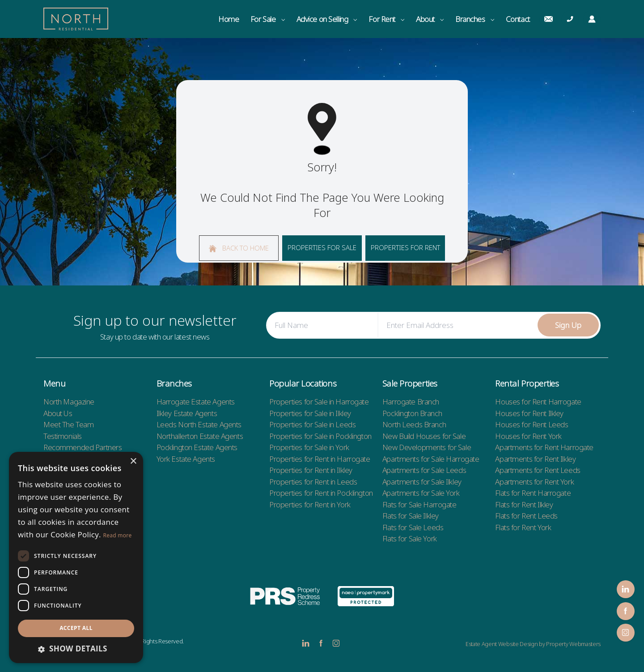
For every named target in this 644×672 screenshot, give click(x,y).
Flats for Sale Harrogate (419, 504)
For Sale (268, 19)
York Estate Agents (186, 459)
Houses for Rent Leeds (532, 424)
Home (229, 19)
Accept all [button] (76, 628)
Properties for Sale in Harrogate (319, 402)
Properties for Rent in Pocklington (321, 493)
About (430, 19)
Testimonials (63, 436)
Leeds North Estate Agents (199, 424)
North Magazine (69, 402)
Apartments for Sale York (421, 493)
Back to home (239, 248)
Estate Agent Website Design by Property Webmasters (533, 644)
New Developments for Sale (427, 447)
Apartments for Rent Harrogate (544, 447)
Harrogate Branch (411, 402)
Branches (475, 19)
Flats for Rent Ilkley (524, 504)
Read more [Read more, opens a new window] (118, 535)
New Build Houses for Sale (424, 436)
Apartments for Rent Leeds (538, 470)
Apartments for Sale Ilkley (422, 482)
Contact (518, 19)
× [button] (133, 461)
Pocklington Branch (412, 413)
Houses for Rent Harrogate (538, 402)
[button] (76, 649)
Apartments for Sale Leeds (424, 470)
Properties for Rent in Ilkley (311, 470)
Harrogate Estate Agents (196, 402)
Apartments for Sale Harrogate (431, 459)
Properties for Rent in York (310, 504)
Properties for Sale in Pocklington (320, 436)
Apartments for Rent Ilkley (535, 459)
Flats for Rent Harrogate (533, 493)
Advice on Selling (327, 19)
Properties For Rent (405, 247)
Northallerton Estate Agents (200, 436)
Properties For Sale (322, 247)
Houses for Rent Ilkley (529, 413)
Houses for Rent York (528, 436)
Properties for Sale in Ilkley (310, 413)
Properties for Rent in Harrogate (320, 459)
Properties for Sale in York (309, 447)
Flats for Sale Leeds (413, 527)
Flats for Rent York (523, 527)
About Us (58, 413)
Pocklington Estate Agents (197, 447)
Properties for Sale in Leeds (312, 424)
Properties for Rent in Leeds (313, 482)
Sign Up (568, 325)
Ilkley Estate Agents (187, 413)
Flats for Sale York (410, 538)
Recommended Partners (83, 447)
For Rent (386, 19)
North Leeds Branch (414, 424)
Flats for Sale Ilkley (411, 516)
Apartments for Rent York (534, 482)
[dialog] (76, 557)
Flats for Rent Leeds (526, 516)
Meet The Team (68, 424)
